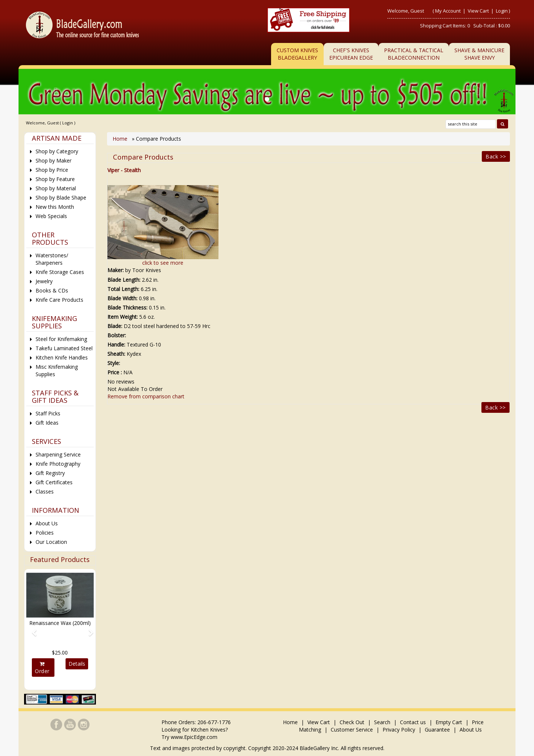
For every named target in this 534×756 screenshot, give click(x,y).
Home (121, 139)
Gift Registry (50, 473)
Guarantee (437, 730)
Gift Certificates (54, 482)
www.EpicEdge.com (194, 737)
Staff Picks (48, 413)
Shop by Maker (54, 160)
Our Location (51, 542)
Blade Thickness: (127, 307)
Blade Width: (122, 298)
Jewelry (44, 281)
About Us (47, 523)
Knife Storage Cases (60, 272)
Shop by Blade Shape (61, 198)
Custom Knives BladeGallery (297, 54)
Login (502, 11)
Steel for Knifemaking (61, 339)
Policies (45, 533)
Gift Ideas (47, 423)
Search (382, 722)
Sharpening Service (58, 454)
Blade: (115, 326)
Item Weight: (123, 317)
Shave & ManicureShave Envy (479, 54)
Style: (114, 363)
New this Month (55, 207)
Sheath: (116, 354)
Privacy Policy (399, 730)
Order (42, 668)
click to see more (163, 263)
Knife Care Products (59, 300)
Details (77, 664)
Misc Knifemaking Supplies (57, 370)
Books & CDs (52, 290)
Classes (45, 491)
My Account (448, 11)
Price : (115, 372)
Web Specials (51, 216)
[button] (31, 629)
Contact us (413, 722)
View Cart (479, 11)
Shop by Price (52, 170)
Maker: (116, 270)
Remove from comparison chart (146, 396)
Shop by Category (57, 151)
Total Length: (123, 289)
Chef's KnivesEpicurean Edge (351, 54)
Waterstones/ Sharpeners (52, 259)
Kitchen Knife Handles (62, 357)
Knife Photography (58, 464)
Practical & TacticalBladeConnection (414, 54)
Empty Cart (449, 722)
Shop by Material (56, 188)
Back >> (496, 156)
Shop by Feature (55, 179)
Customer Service (352, 730)
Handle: (116, 344)
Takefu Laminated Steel (64, 348)
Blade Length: (124, 280)
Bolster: (117, 335)
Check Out (352, 722)
